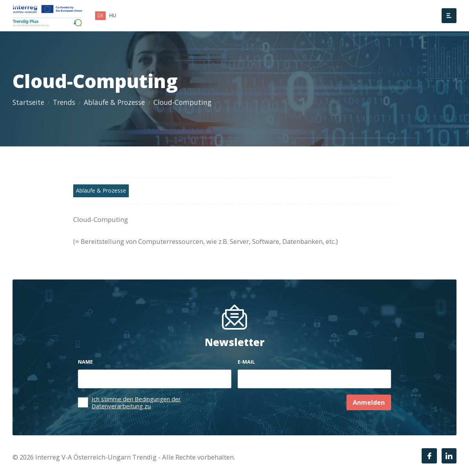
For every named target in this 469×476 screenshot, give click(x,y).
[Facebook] (429, 456)
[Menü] (449, 16)
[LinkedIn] (449, 456)
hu (113, 15)
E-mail (246, 362)
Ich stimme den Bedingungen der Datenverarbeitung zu (136, 402)
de (101, 15)
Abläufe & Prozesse (114, 102)
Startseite (28, 102)
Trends (64, 102)
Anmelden (369, 402)
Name (85, 362)
